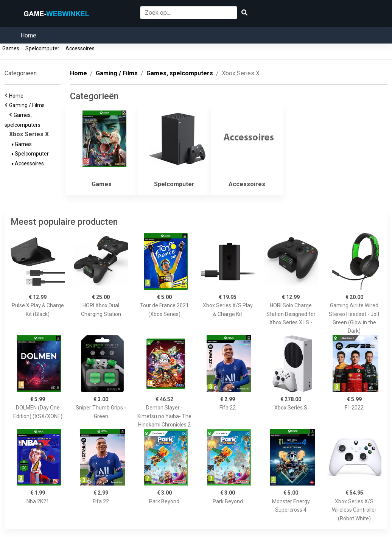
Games (11, 48)
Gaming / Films (28, 105)
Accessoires (80, 48)
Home (28, 35)
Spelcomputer (42, 48)
